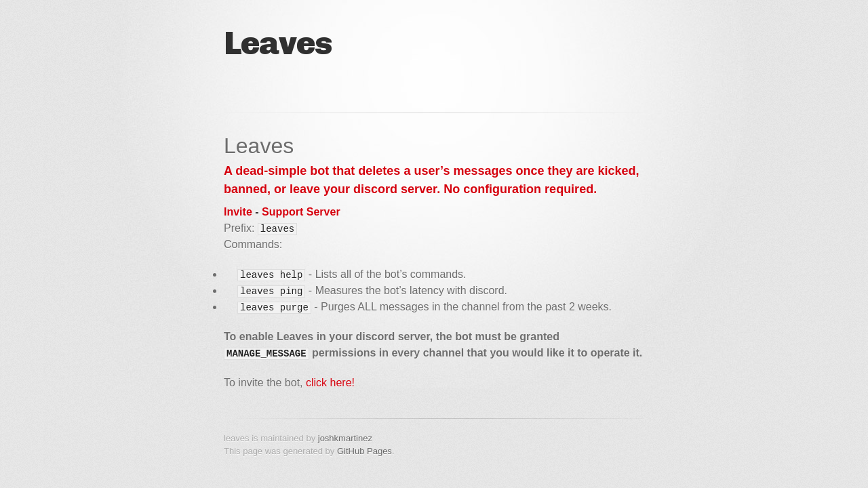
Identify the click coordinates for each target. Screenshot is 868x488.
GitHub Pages (364, 451)
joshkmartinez (345, 438)
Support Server (301, 212)
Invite (238, 212)
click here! (330, 383)
